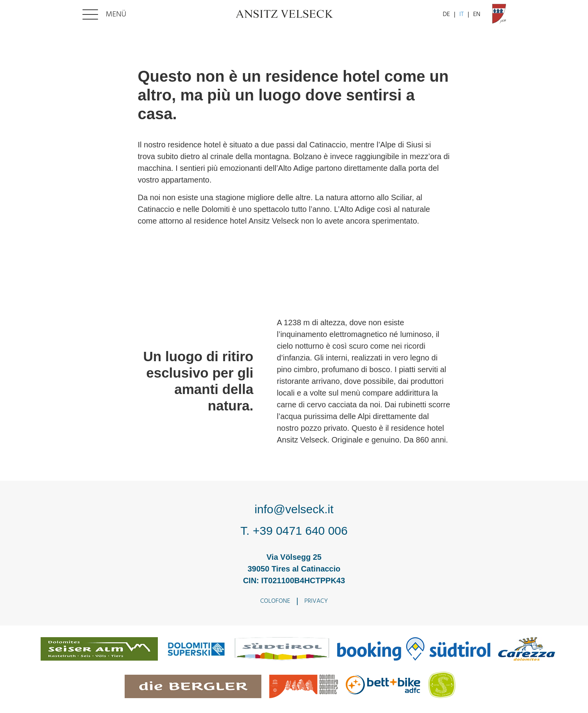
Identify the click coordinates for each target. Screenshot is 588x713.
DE (446, 14)
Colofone (275, 601)
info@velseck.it (294, 509)
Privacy (316, 601)
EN (477, 14)
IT (462, 14)
